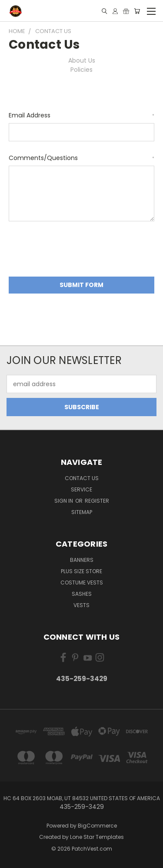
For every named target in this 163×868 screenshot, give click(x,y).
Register (97, 501)
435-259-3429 (82, 679)
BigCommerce (97, 826)
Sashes (82, 594)
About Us (82, 60)
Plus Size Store (81, 571)
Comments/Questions (81, 158)
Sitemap (82, 512)
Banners (82, 560)
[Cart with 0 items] (137, 11)
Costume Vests (82, 583)
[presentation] (75, 250)
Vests (81, 605)
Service (81, 489)
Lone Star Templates (97, 837)
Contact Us (82, 478)
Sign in (64, 501)
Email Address (81, 115)
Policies (81, 70)
